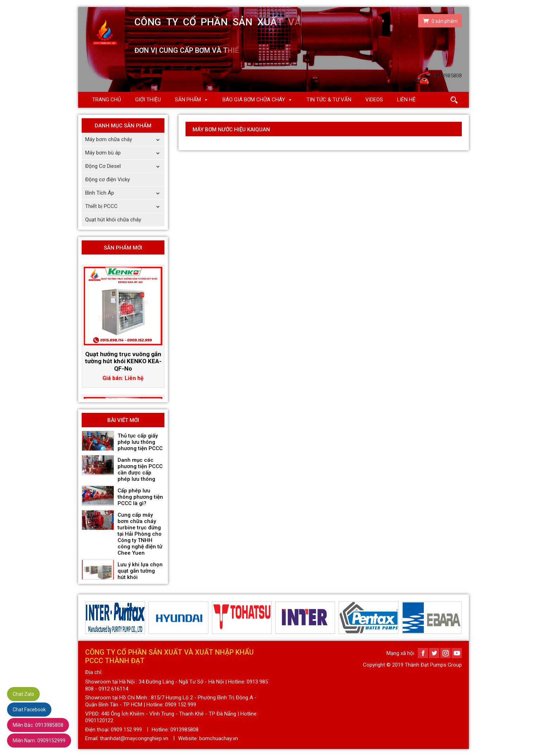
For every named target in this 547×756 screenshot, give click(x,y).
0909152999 (39, 741)
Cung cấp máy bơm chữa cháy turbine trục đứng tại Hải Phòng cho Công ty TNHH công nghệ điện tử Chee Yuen (140, 534)
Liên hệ (406, 100)
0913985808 (38, 725)
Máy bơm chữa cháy (125, 140)
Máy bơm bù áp (125, 153)
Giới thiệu (148, 100)
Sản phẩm (188, 100)
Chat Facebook (29, 710)
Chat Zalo (23, 694)
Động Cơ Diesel (125, 166)
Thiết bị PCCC (125, 206)
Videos (374, 100)
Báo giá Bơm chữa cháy (254, 100)
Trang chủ (107, 100)
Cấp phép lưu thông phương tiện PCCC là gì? (140, 497)
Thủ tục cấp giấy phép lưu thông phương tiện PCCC (140, 442)
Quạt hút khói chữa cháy (113, 220)
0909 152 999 (126, 730)
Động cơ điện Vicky (108, 179)
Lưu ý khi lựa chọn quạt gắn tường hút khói (140, 571)
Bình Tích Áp (125, 193)
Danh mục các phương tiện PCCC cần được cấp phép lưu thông (140, 470)
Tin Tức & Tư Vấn (329, 100)
